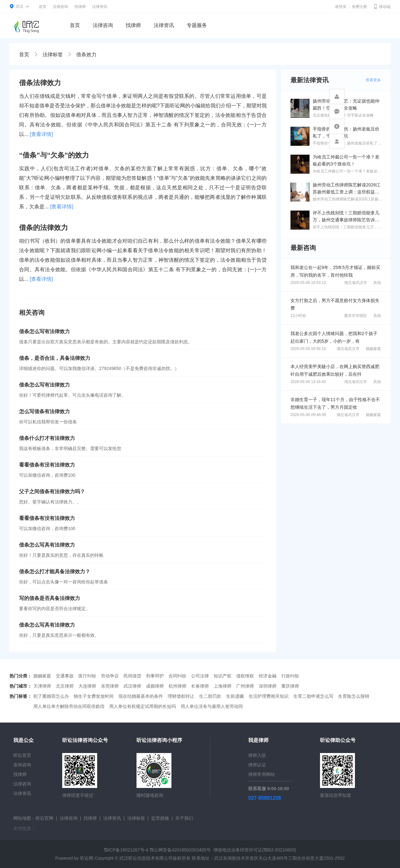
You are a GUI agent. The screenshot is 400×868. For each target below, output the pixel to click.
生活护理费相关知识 (269, 696)
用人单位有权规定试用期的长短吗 (143, 706)
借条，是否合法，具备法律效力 (55, 358)
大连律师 (87, 686)
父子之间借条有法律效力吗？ (52, 491)
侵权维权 (245, 676)
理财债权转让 (181, 696)
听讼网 (87, 858)
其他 (377, 283)
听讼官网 (44, 818)
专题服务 (197, 25)
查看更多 (373, 80)
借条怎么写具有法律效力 (47, 545)
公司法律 (200, 676)
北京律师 (65, 686)
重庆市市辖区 (356, 316)
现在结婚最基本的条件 (141, 696)
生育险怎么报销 (354, 696)
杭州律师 (177, 686)
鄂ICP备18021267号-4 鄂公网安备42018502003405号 (157, 850)
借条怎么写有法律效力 (44, 331)
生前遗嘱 (235, 696)
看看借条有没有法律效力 (47, 465)
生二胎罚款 (210, 696)
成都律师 (155, 686)
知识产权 (223, 676)
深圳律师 (268, 686)
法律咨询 (60, 7)
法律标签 (53, 54)
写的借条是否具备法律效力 (50, 598)
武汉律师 (132, 686)
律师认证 (257, 765)
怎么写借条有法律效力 (44, 411)
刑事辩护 (155, 676)
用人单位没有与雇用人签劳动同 (212, 706)
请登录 (341, 7)
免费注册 (359, 7)
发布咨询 (22, 765)
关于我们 (184, 818)
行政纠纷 (290, 676)
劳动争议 (110, 676)
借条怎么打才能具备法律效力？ (55, 572)
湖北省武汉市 (356, 283)
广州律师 (245, 686)
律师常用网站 (262, 774)
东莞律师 (110, 686)
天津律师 (42, 686)
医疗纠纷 (87, 676)
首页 (43, 7)
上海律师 (223, 686)
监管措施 (160, 818)
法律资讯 (100, 7)
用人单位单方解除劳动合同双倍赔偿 (69, 706)
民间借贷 (132, 676)
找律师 (80, 7)
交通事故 (65, 676)
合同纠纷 (177, 676)
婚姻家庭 (373, 349)
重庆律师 (290, 686)
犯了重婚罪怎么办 (51, 696)
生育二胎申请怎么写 (313, 696)
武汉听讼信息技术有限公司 (146, 858)
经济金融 (268, 676)
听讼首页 (22, 755)
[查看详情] (41, 134)
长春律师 (200, 686)
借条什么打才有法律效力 (47, 438)
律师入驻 (257, 755)
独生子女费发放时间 (94, 696)
